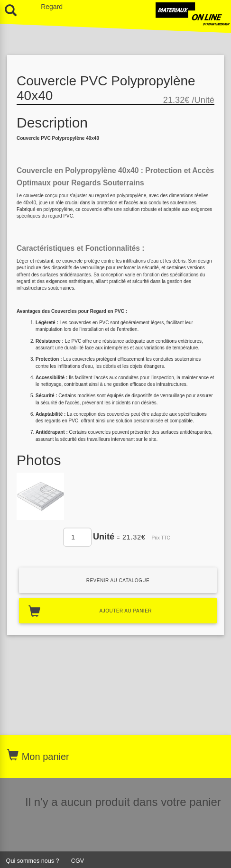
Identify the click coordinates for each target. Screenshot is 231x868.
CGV (78, 861)
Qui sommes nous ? (33, 861)
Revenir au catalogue (118, 580)
